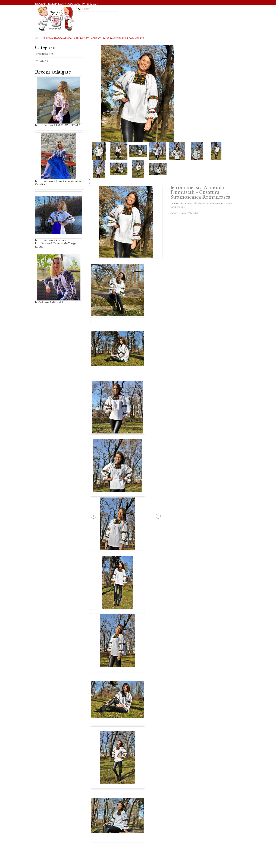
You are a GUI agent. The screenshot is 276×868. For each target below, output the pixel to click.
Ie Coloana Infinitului (49, 302)
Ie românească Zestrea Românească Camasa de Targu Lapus (56, 243)
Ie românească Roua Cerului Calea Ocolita (58, 183)
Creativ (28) (42, 61)
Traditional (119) (45, 54)
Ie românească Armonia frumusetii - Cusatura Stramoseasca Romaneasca (94, 38)
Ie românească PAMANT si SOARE (58, 125)
